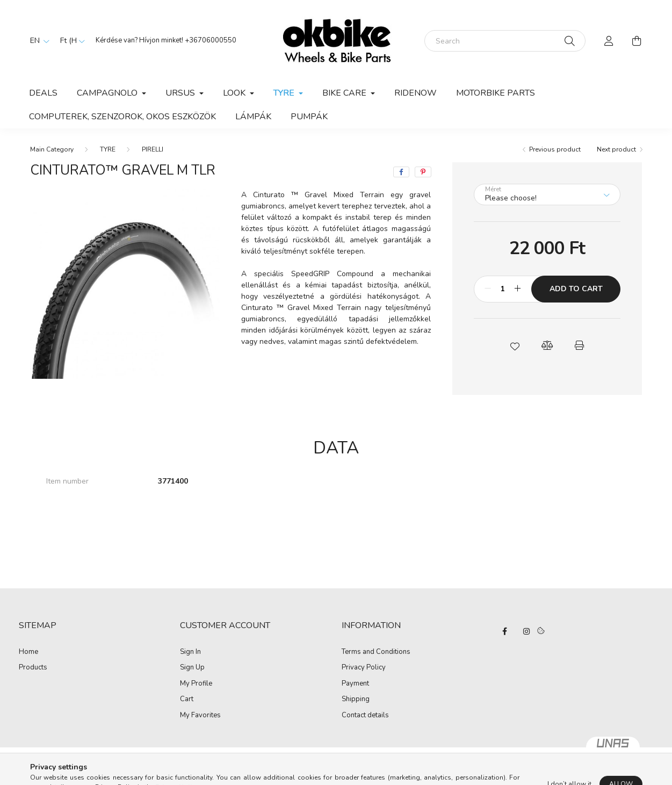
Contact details (365, 716)
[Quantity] (503, 289)
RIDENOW (416, 93)
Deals (43, 93)
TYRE (108, 149)
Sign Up (192, 668)
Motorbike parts (496, 93)
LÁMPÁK (253, 117)
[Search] (505, 41)
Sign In (190, 652)
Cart (187, 700)
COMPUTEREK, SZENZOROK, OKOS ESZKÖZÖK (122, 117)
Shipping (356, 700)
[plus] (517, 289)
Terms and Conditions (376, 652)
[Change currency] (70, 41)
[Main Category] (52, 149)
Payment (355, 684)
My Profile (196, 684)
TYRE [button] (285, 93)
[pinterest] (423, 172)
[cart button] (637, 41)
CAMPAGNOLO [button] (108, 93)
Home (28, 652)
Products (33, 668)
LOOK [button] (235, 93)
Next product (616, 149)
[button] (515, 345)
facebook (505, 631)
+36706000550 (211, 40)
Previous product (555, 149)
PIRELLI (153, 149)
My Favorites (200, 716)
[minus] (488, 289)
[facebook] (401, 172)
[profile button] (609, 41)
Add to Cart (576, 289)
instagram (526, 631)
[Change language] (37, 41)
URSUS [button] (181, 93)
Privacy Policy (364, 668)
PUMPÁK (309, 117)
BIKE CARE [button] (345, 93)
